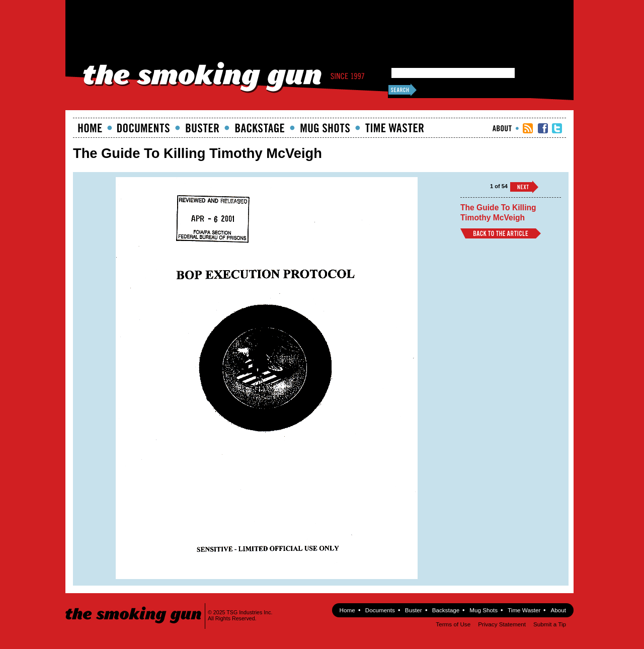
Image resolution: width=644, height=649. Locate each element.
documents (144, 128)
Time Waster (394, 128)
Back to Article (501, 233)
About (502, 128)
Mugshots (325, 128)
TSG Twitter (557, 128)
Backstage (260, 128)
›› (524, 187)
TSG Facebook (543, 128)
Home (90, 128)
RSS (528, 128)
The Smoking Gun (134, 606)
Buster (202, 128)
